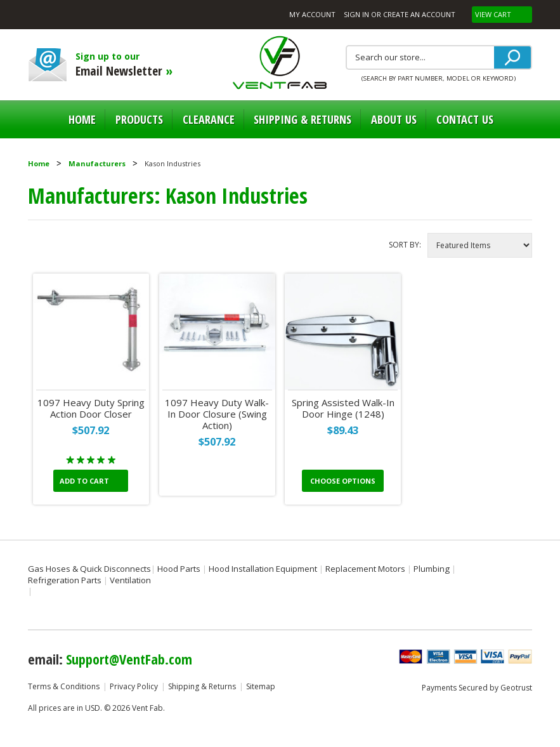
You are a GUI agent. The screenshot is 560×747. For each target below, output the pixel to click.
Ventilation (130, 580)
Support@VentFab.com (129, 659)
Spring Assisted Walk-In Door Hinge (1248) (343, 408)
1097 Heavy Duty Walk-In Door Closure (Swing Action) (217, 414)
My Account (312, 14)
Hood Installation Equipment (263, 569)
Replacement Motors (365, 569)
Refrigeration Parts (65, 580)
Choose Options (343, 481)
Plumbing (432, 569)
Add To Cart (84, 481)
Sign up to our (145, 65)
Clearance (209, 119)
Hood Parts (179, 569)
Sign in (356, 14)
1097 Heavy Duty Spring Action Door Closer (91, 408)
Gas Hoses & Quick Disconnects (89, 569)
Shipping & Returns (202, 686)
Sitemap (261, 686)
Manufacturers (97, 163)
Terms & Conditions (64, 686)
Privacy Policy (134, 686)
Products (139, 119)
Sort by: (405, 245)
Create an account (419, 14)
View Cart (494, 14)
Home (82, 119)
